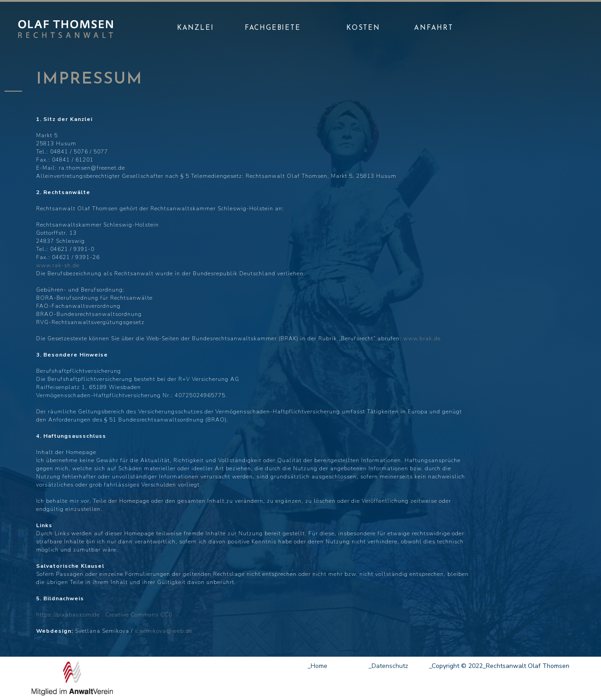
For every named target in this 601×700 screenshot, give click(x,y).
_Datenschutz (388, 666)
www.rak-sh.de (58, 265)
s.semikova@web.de (163, 631)
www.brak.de (422, 338)
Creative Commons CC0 (137, 615)
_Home (317, 666)
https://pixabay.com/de (69, 615)
